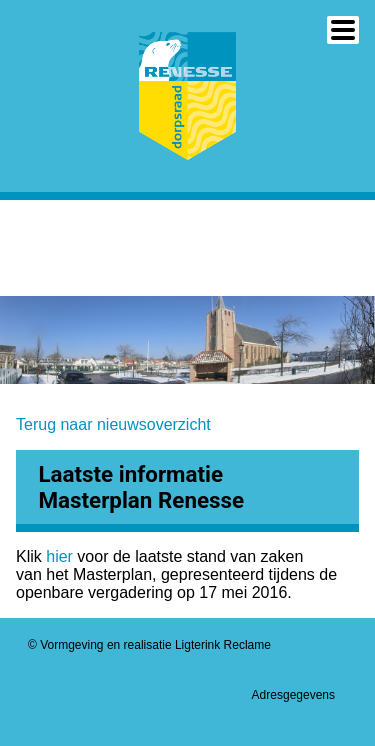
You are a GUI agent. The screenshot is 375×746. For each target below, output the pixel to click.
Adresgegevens (293, 695)
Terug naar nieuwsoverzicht (113, 424)
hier (61, 556)
